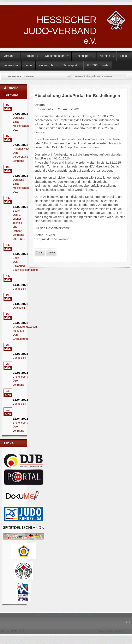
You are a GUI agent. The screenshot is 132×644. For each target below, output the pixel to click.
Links (123, 56)
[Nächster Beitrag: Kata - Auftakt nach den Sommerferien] (51, 253)
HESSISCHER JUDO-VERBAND (60, 30)
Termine (29, 56)
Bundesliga (19, 289)
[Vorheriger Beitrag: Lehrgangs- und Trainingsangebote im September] (40, 253)
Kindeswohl (46, 65)
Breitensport (82, 56)
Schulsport (70, 65)
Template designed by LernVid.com (115, 631)
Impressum (11, 65)
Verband (9, 56)
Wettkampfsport (55, 56)
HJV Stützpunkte (98, 65)
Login (28, 65)
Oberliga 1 (19, 308)
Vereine (105, 56)
